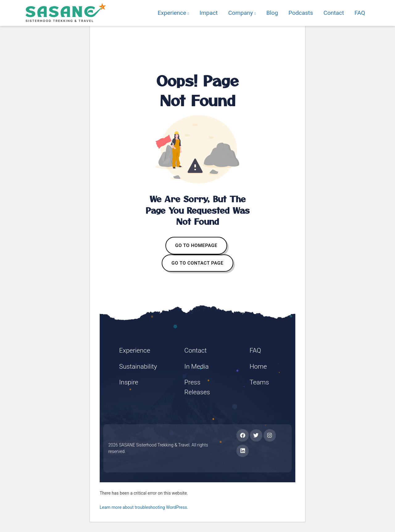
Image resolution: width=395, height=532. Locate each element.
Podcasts (301, 13)
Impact (208, 13)
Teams (259, 382)
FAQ (360, 13)
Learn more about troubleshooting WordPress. (144, 507)
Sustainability (138, 367)
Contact (334, 13)
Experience (173, 13)
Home (258, 367)
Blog (272, 13)
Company (242, 13)
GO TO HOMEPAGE (196, 245)
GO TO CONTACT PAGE (197, 263)
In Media (196, 367)
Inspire (129, 382)
